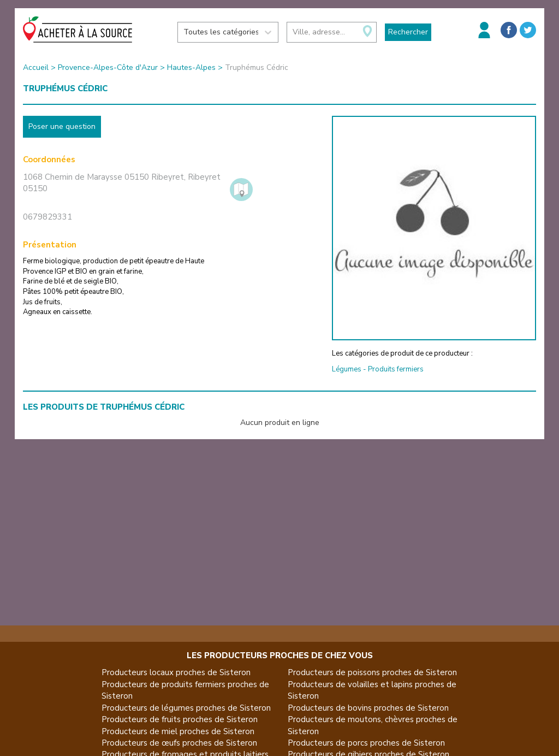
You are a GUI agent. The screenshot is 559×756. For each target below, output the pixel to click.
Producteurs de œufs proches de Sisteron (179, 743)
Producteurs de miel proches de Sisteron (178, 731)
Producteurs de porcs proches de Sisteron (366, 743)
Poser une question (62, 126)
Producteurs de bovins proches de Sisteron (368, 708)
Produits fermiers (396, 369)
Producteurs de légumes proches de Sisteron (186, 708)
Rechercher (408, 32)
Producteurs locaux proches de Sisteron (176, 672)
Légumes (347, 369)
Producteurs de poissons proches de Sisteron (372, 672)
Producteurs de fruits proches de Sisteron (180, 719)
